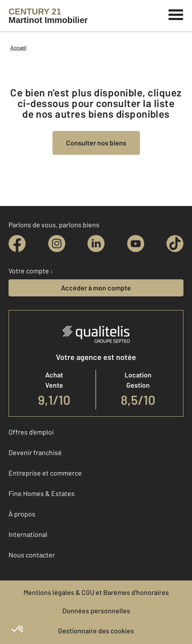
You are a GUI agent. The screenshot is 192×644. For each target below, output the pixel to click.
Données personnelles (96, 611)
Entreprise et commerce (45, 473)
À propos (22, 514)
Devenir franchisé (35, 452)
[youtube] (136, 244)
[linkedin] (96, 244)
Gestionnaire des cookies (96, 631)
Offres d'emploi (31, 432)
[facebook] (17, 244)
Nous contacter (32, 555)
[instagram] (57, 244)
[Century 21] (48, 16)
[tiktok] (175, 244)
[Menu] (176, 14)
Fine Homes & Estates (42, 493)
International (28, 534)
